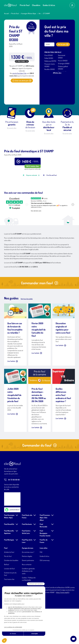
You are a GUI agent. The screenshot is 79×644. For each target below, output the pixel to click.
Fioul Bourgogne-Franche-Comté (45, 569)
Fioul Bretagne (9, 575)
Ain (40, 13)
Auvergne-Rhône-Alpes (29, 13)
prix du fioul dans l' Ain (19, 73)
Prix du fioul (25, 5)
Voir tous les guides (27, 334)
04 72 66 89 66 (12, 515)
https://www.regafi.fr (63, 628)
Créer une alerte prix (22, 81)
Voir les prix (63, 44)
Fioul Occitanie (27, 560)
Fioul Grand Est (9, 560)
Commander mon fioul (40, 318)
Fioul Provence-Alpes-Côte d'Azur (45, 553)
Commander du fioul (40, 481)
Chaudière (36, 5)
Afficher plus (57, 73)
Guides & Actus (49, 5)
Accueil (6, 13)
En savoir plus (12, 128)
